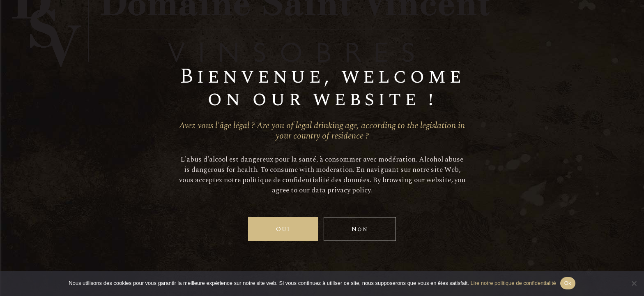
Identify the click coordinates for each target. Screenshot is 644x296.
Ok (568, 283)
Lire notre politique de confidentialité (513, 283)
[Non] (634, 283)
